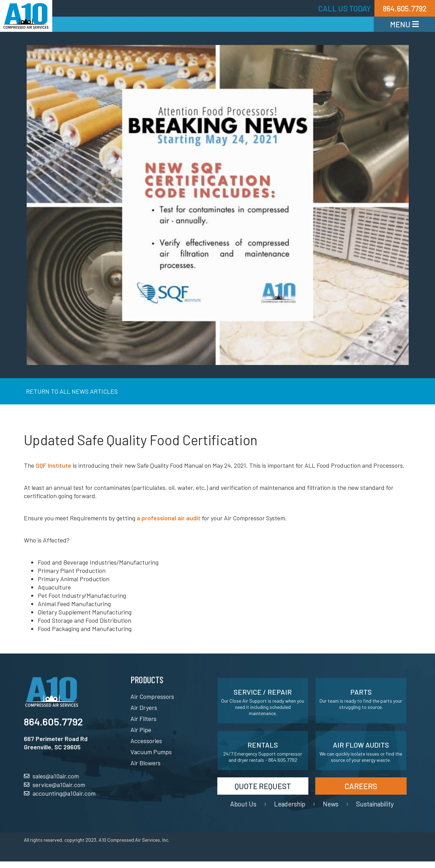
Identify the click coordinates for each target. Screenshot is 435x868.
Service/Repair (172, 24)
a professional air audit (169, 518)
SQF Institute (53, 465)
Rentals (258, 24)
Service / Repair (263, 692)
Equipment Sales (102, 24)
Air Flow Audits (361, 745)
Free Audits (306, 24)
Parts (221, 24)
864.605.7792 (53, 721)
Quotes (351, 24)
